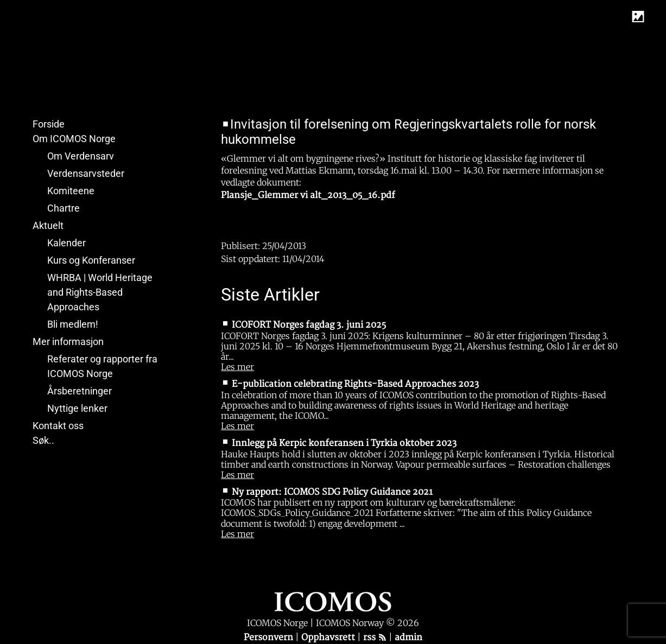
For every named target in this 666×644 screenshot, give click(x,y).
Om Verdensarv (81, 156)
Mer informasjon (68, 342)
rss (375, 637)
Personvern (269, 637)
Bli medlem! (73, 324)
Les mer (237, 367)
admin (408, 637)
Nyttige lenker (77, 408)
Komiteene (71, 191)
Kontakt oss (58, 426)
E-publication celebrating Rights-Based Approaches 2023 (355, 384)
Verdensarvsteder (86, 173)
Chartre (64, 208)
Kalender (66, 243)
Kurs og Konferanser (91, 260)
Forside (49, 124)
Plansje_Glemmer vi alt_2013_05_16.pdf (308, 195)
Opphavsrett (329, 637)
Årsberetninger (80, 391)
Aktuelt (48, 225)
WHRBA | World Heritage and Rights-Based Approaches (100, 292)
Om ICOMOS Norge (74, 139)
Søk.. (43, 440)
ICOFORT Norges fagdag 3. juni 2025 (309, 325)
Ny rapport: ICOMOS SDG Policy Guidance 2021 (332, 492)
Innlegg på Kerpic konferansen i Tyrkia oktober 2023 (344, 443)
